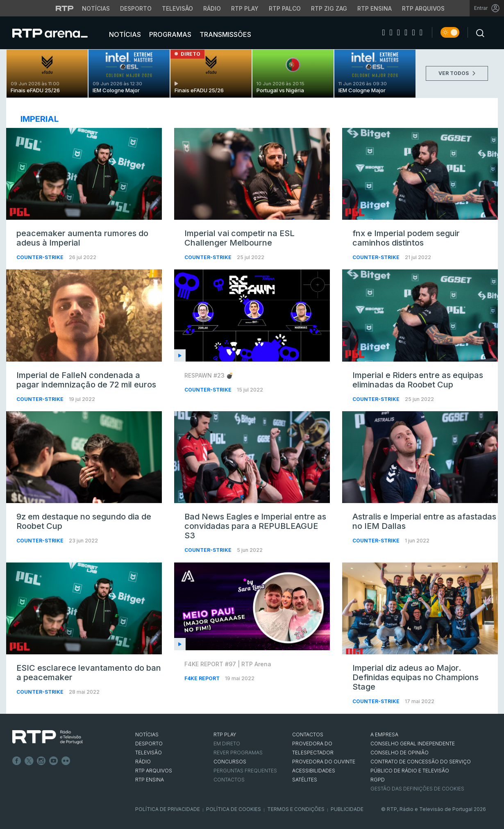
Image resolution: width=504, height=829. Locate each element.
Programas (169, 34)
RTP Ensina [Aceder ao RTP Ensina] (375, 8)
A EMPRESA (384, 734)
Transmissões (225, 34)
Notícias (124, 34)
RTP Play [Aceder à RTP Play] (245, 8)
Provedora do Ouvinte (324, 762)
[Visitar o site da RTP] (65, 8)
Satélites (305, 780)
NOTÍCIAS (147, 734)
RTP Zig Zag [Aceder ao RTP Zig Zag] (329, 8)
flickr (66, 761)
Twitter (29, 761)
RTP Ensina (150, 780)
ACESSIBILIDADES (314, 771)
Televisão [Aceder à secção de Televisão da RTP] (177, 8)
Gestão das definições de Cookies (417, 789)
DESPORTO (149, 744)
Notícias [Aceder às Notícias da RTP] (96, 8)
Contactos (229, 780)
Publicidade (347, 809)
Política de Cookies (234, 809)
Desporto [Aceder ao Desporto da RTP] (136, 8)
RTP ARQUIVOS (154, 771)
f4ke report (203, 678)
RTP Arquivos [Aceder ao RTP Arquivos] (423, 8)
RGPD (378, 780)
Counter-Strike (41, 257)
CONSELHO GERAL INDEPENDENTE (413, 744)
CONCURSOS (230, 762)
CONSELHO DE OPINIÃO (400, 753)
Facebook (17, 761)
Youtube (54, 761)
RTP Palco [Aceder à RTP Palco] (285, 8)
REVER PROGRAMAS (238, 753)
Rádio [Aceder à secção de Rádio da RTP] (212, 8)
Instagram (41, 761)
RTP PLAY (225, 734)
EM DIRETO (227, 744)
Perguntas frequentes (245, 771)
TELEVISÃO (149, 753)
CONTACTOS (308, 734)
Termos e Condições (296, 809)
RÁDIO (143, 762)
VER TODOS (457, 73)
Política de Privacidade (168, 809)
